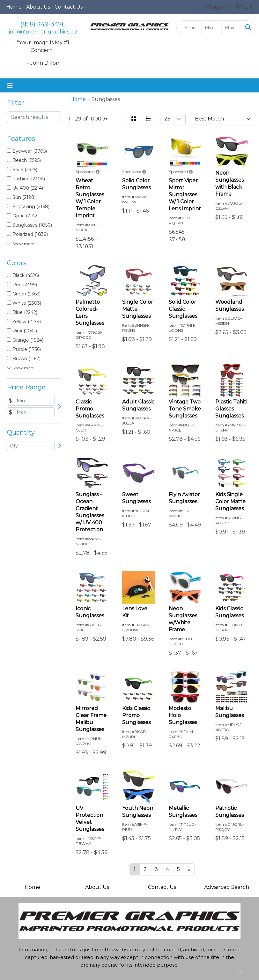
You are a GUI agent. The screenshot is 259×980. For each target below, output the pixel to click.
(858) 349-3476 (43, 24)
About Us (38, 7)
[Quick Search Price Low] (211, 28)
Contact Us (69, 7)
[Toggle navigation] (10, 85)
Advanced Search (227, 887)
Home (14, 7)
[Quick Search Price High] (232, 28)
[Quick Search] (189, 28)
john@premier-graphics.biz (43, 32)
